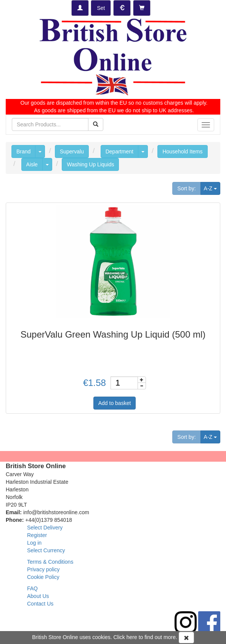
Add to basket (115, 403)
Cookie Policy (43, 577)
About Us (38, 596)
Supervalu (72, 151)
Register (37, 535)
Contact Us (40, 604)
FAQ (32, 588)
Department (119, 151)
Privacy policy (43, 569)
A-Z (212, 188)
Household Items (182, 151)
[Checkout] (142, 8)
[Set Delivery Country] (101, 8)
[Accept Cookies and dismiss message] (186, 638)
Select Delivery (45, 528)
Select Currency (46, 550)
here (132, 637)
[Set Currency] (122, 8)
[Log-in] (80, 8)
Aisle (32, 164)
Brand (23, 151)
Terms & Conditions (50, 562)
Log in (34, 543)
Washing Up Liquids (90, 164)
